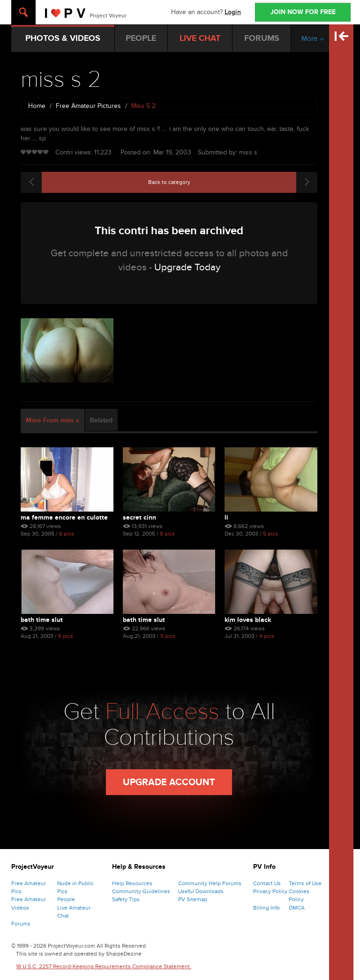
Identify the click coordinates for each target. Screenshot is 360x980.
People (66, 899)
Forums (21, 924)
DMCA (297, 908)
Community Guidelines (141, 891)
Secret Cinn (139, 517)
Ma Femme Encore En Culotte (64, 517)
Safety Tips (126, 899)
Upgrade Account (169, 782)
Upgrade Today (187, 267)
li (226, 517)
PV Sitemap (193, 899)
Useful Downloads (201, 891)
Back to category (169, 182)
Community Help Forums (210, 883)
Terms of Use (305, 883)
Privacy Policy (270, 891)
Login (233, 12)
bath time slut (42, 620)
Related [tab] (101, 420)
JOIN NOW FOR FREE (303, 12)
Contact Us (267, 883)
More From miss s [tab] (52, 420)
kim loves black (248, 620)
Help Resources (132, 883)
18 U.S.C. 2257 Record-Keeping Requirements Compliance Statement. (104, 966)
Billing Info (266, 908)
